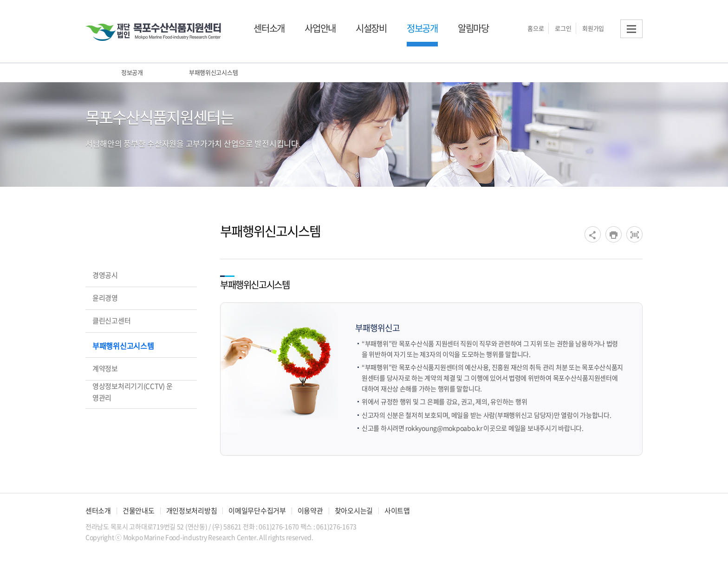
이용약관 (310, 511)
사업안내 (320, 28)
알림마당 (473, 28)
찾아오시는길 (354, 511)
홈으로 (536, 28)
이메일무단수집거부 (257, 511)
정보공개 (422, 28)
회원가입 (593, 28)
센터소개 (269, 28)
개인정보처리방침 (192, 511)
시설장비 (371, 28)
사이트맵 (397, 511)
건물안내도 (139, 511)
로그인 (563, 28)
